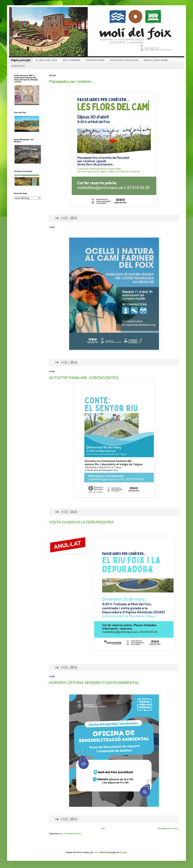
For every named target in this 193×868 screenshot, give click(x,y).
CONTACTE (18, 66)
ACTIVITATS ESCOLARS (124, 60)
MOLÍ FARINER (71, 60)
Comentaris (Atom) (72, 834)
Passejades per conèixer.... (72, 82)
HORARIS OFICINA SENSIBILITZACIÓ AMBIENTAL (94, 683)
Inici (103, 829)
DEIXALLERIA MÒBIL (156, 60)
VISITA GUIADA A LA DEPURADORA (81, 522)
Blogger (123, 852)
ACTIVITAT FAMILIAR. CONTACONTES (84, 378)
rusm (96, 852)
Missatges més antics (168, 829)
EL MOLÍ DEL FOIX (46, 60)
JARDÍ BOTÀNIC (95, 60)
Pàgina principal (21, 60)
